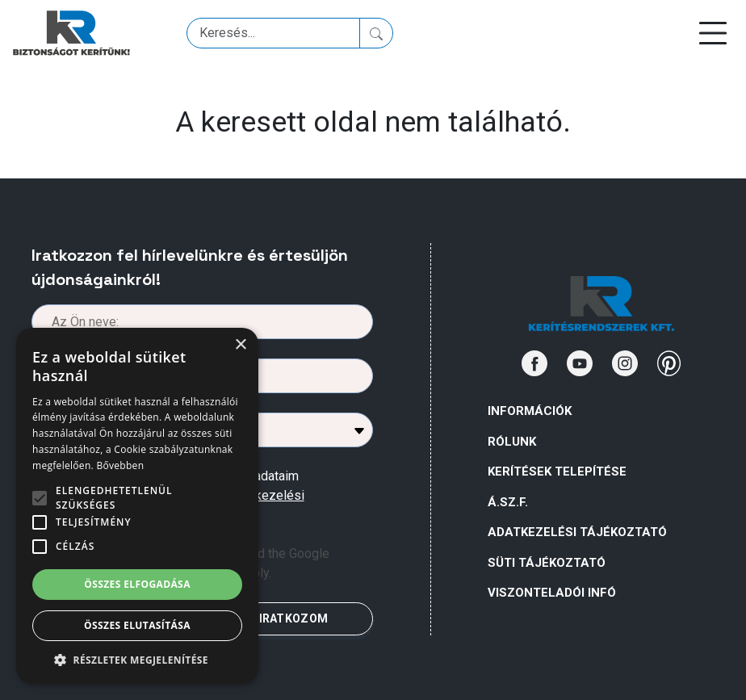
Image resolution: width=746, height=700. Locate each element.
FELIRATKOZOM (283, 618)
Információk (530, 411)
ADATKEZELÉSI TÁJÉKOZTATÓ (577, 532)
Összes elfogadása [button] (137, 584)
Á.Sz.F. (508, 502)
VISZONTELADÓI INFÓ (552, 593)
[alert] (137, 506)
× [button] (240, 345)
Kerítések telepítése (557, 472)
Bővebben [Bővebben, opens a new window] (120, 465)
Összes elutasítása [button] (137, 625)
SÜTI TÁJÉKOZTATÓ (547, 563)
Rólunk (512, 442)
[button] (137, 660)
